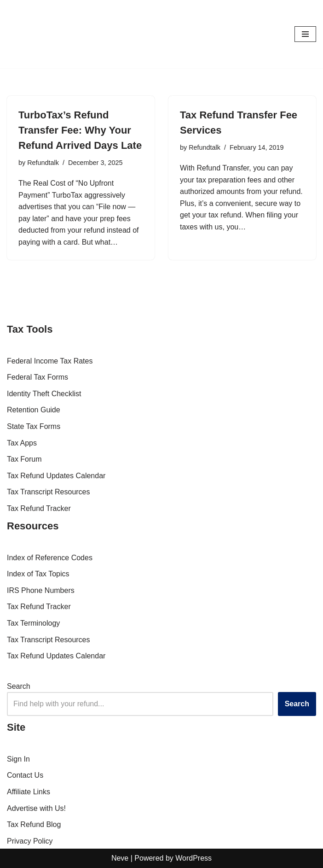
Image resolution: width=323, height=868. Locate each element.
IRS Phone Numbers (41, 590)
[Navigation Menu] (305, 34)
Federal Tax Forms (37, 377)
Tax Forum (24, 459)
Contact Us (25, 775)
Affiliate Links (29, 792)
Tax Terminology (33, 623)
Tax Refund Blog (34, 824)
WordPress (193, 858)
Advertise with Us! (36, 808)
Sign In (18, 759)
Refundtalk (43, 163)
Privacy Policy (30, 841)
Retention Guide (34, 410)
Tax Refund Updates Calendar (56, 476)
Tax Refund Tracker (39, 508)
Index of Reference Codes (50, 558)
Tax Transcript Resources (49, 492)
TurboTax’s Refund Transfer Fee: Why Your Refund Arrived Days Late (80, 130)
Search (19, 686)
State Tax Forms (34, 426)
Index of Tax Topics (38, 574)
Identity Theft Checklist (44, 394)
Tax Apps (22, 443)
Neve (120, 858)
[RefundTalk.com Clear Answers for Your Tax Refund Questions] (35, 34)
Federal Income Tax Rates (50, 361)
